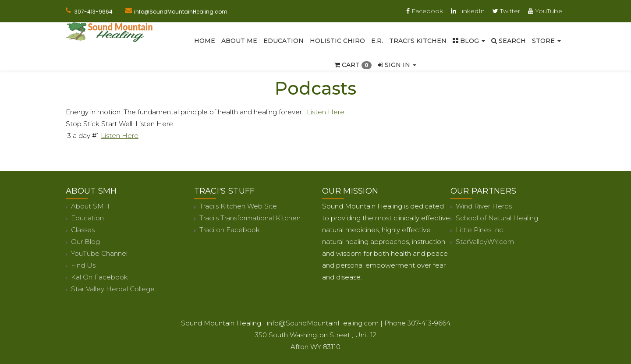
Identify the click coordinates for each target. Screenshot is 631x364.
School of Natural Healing (497, 218)
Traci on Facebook (230, 230)
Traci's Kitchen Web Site (238, 206)
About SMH (90, 206)
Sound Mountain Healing (221, 323)
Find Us (83, 265)
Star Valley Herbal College (113, 289)
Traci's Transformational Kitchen (250, 218)
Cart (353, 65)
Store (546, 41)
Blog (469, 41)
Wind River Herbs (484, 206)
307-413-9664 (94, 12)
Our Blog (85, 242)
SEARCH (509, 41)
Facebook (425, 11)
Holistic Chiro (337, 41)
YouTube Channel (99, 253)
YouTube (545, 11)
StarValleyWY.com (485, 242)
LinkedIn (468, 11)
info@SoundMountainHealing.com (181, 12)
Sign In (397, 65)
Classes (83, 230)
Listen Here (326, 112)
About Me (239, 41)
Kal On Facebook (99, 277)
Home (205, 41)
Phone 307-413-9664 (417, 323)
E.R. (377, 41)
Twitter (506, 11)
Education (284, 41)
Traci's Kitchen (418, 41)
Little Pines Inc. (480, 230)
